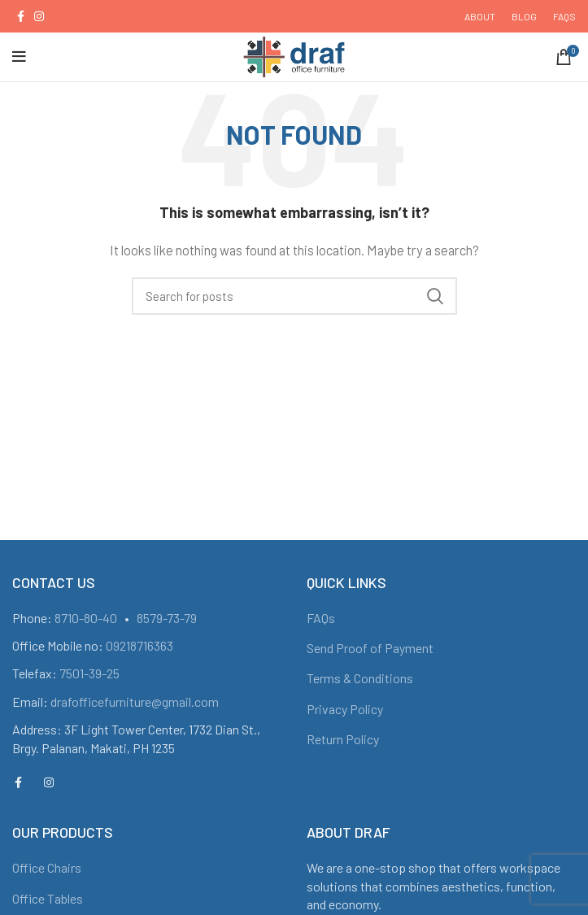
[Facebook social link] (21, 16)
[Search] (294, 296)
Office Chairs (47, 867)
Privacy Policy (345, 709)
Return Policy (343, 739)
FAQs (321, 618)
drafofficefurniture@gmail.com (135, 701)
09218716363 (139, 645)
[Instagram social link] (39, 16)
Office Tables (48, 898)
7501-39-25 (89, 673)
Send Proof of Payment (370, 648)
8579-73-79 (167, 618)
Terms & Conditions (360, 678)
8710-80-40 (86, 618)
